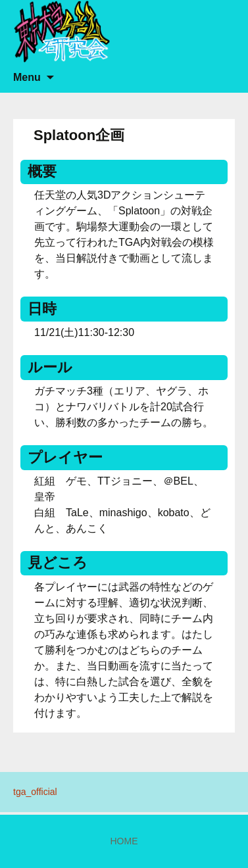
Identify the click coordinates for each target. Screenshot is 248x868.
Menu (27, 77)
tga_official (35, 792)
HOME (124, 841)
